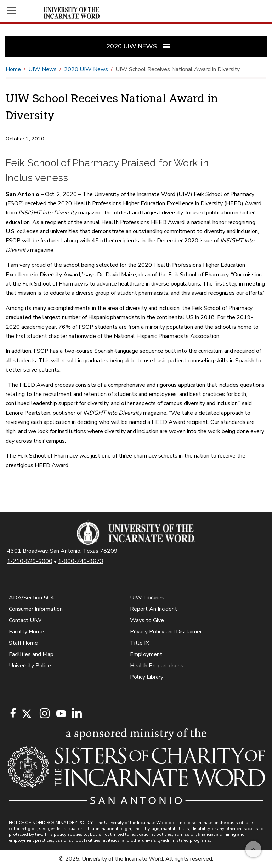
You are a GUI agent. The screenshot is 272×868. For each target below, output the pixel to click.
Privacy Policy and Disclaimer (166, 632)
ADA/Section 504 (32, 598)
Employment (146, 654)
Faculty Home (26, 632)
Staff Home (23, 643)
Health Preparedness (157, 666)
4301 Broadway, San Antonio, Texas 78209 (62, 551)
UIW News (42, 69)
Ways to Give (147, 620)
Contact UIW (25, 620)
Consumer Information (36, 609)
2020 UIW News (86, 69)
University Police (30, 666)
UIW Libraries (147, 598)
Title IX (140, 643)
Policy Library (147, 677)
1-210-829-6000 (30, 561)
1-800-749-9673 (81, 561)
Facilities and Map (31, 654)
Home (13, 69)
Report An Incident (154, 609)
